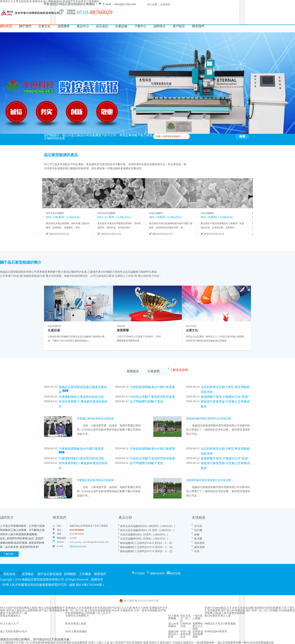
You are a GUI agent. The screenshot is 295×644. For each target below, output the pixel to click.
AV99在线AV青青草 (216, 631)
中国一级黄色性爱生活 (186, 634)
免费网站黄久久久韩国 (198, 626)
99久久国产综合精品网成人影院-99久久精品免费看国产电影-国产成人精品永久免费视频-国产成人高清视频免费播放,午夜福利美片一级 (32, 610)
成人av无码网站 (174, 625)
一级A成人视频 (197, 617)
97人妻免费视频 (174, 617)
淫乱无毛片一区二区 (186, 618)
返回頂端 (175, 573)
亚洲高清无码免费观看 (198, 634)
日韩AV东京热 (186, 625)
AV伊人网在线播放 (76, 631)
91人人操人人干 (9, 624)
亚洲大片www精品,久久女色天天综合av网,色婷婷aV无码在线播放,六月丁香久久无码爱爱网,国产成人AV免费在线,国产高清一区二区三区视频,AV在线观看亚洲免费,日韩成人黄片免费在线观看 (250, 610)
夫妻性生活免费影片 (77, 616)
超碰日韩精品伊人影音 (173, 634)
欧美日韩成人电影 (76, 624)
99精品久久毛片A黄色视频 (220, 624)
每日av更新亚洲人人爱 (218, 616)
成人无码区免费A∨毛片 (14, 631)
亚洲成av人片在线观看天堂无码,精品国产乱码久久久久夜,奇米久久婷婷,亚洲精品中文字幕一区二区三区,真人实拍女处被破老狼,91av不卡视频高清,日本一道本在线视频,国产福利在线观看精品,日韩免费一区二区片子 (116, 610)
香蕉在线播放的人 (11, 616)
